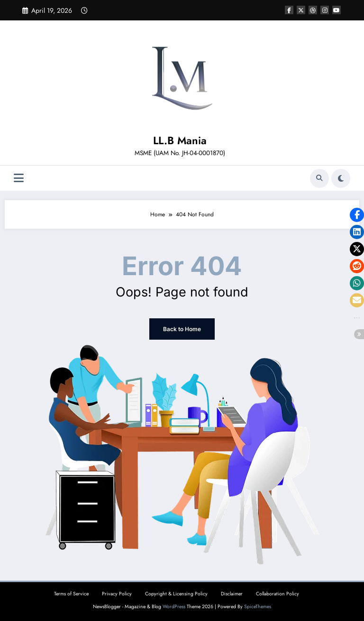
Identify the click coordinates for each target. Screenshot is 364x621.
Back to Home (182, 329)
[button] (357, 215)
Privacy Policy (117, 594)
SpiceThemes (258, 607)
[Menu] (19, 178)
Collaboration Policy (278, 594)
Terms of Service (71, 594)
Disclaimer (232, 594)
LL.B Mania (180, 140)
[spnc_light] (341, 178)
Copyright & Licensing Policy (176, 594)
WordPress (174, 607)
